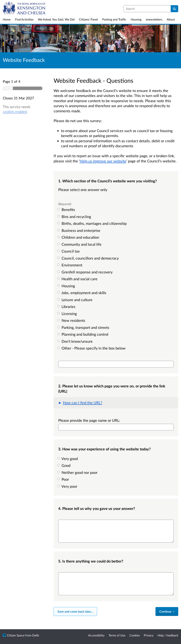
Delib (36, 635)
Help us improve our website (103, 161)
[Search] (174, 9)
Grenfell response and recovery (85, 272)
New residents (72, 320)
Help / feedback (168, 635)
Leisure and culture (75, 300)
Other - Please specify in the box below (92, 348)
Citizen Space (16, 635)
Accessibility (96, 635)
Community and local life (80, 244)
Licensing (67, 314)
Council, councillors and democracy (88, 258)
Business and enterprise (79, 230)
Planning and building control (83, 334)
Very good (68, 459)
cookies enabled (15, 111)
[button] (116, 403)
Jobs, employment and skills (82, 293)
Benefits (67, 209)
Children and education (79, 237)
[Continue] (167, 611)
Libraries (67, 306)
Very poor (68, 486)
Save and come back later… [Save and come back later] (75, 611)
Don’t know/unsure (75, 341)
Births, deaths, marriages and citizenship (92, 223)
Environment (70, 265)
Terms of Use (117, 635)
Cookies (135, 635)
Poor (64, 479)
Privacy (149, 635)
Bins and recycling (75, 217)
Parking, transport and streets (84, 327)
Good (64, 465)
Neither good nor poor (78, 472)
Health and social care (78, 279)
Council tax (69, 251)
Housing (67, 286)
